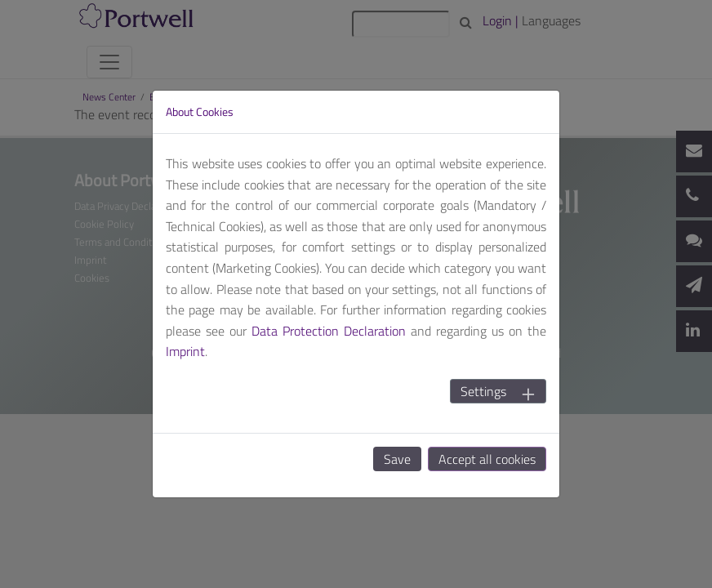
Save (397, 459)
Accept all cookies (487, 459)
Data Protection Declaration (329, 331)
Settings (483, 391)
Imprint (185, 351)
